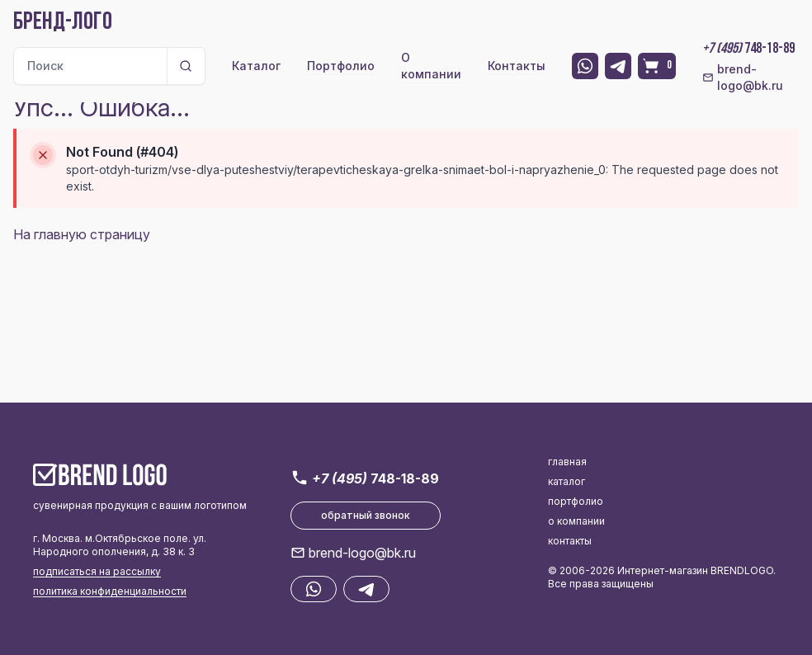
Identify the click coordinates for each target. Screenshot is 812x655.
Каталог (256, 66)
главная (567, 462)
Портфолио (341, 66)
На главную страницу (82, 234)
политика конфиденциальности (110, 591)
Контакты (517, 66)
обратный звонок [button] (366, 515)
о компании (576, 521)
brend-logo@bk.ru (743, 77)
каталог (567, 481)
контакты (570, 541)
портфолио (576, 501)
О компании (431, 66)
